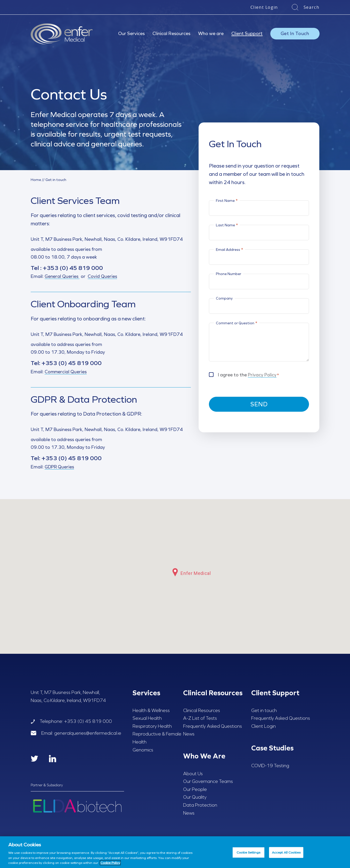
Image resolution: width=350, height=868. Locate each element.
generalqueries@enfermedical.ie (88, 733)
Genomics (143, 750)
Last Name (227, 225)
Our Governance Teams (208, 782)
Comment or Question (237, 323)
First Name (227, 200)
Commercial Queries (66, 372)
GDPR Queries (60, 467)
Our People (195, 790)
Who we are (211, 33)
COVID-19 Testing (270, 766)
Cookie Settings (248, 852)
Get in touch (264, 711)
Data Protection (200, 805)
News (189, 734)
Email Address (229, 249)
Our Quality (195, 798)
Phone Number (229, 274)
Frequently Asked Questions (213, 726)
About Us (193, 774)
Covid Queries (103, 276)
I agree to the (249, 374)
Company (224, 298)
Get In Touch (295, 33)
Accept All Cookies (286, 852)
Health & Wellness (151, 711)
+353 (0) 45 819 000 (69, 268)
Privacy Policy (262, 375)
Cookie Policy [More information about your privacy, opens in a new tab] (110, 863)
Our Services (131, 33)
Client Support (247, 33)
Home (36, 180)
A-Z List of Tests (200, 719)
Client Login (264, 7)
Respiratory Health (152, 726)
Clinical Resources (171, 33)
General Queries (62, 276)
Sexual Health (147, 719)
